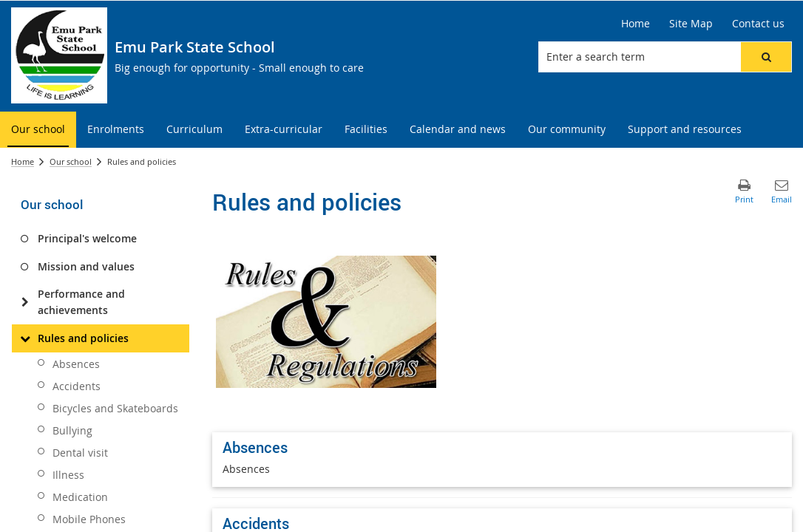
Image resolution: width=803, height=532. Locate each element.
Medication (80, 497)
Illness (68, 475)
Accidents (77, 386)
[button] (766, 57)
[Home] (636, 24)
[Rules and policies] (25, 338)
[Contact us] (758, 24)
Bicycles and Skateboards (115, 408)
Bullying (72, 430)
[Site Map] (691, 24)
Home (23, 161)
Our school (71, 161)
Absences (76, 364)
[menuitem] (38, 130)
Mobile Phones (89, 519)
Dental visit (80, 453)
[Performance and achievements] (25, 302)
